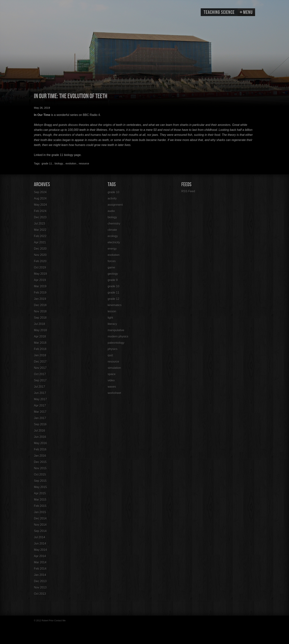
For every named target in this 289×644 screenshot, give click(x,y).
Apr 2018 (40, 336)
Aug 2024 (40, 198)
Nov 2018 (40, 311)
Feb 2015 (40, 506)
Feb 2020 (40, 261)
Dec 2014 (40, 518)
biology (59, 163)
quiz (110, 355)
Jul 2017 (40, 387)
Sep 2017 (40, 380)
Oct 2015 (40, 475)
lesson (112, 311)
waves (112, 387)
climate (112, 230)
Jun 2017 (40, 393)
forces (112, 261)
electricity (114, 242)
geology (113, 274)
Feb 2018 (40, 349)
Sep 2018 (40, 318)
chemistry (114, 224)
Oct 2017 (40, 374)
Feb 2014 (40, 569)
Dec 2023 (40, 217)
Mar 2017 (40, 412)
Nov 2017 (40, 368)
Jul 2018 (40, 324)
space (112, 374)
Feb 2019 (40, 293)
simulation (114, 368)
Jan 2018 (40, 355)
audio (111, 211)
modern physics (118, 336)
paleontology (116, 343)
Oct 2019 (40, 267)
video (111, 380)
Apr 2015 (40, 493)
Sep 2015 (40, 481)
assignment (115, 205)
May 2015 (40, 487)
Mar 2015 (40, 500)
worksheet (114, 393)
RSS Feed (188, 191)
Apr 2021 (40, 242)
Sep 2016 (40, 424)
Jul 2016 (40, 431)
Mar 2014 (40, 562)
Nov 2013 (40, 587)
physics (113, 349)
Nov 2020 (40, 255)
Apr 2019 (40, 280)
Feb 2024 (40, 211)
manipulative (116, 330)
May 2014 (40, 550)
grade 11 (47, 163)
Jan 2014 (40, 575)
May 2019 (40, 274)
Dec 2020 (40, 249)
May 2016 (40, 443)
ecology (113, 236)
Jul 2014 (40, 537)
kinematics (115, 305)
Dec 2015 (40, 462)
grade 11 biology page (66, 155)
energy (112, 249)
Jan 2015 (40, 512)
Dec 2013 (40, 581)
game (111, 267)
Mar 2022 (40, 230)
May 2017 (40, 399)
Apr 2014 (40, 556)
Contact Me (60, 621)
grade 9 (113, 280)
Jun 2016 (40, 437)
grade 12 (113, 299)
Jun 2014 (40, 544)
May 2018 (40, 330)
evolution (71, 163)
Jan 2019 (40, 299)
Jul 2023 (40, 224)
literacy (112, 324)
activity (112, 198)
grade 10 (113, 192)
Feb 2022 (40, 236)
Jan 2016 (40, 456)
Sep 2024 (40, 192)
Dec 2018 (40, 305)
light (110, 318)
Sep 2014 (40, 531)
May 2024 (40, 205)
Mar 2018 (40, 343)
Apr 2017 (40, 405)
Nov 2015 (40, 468)
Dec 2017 (40, 362)
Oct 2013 (40, 594)
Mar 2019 (40, 286)
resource (84, 163)
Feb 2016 (40, 449)
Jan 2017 (40, 418)
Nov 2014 (40, 525)
